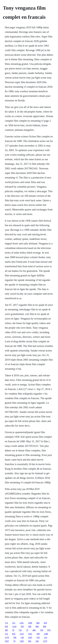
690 (45, 626)
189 (38, 634)
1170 (7, 637)
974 (49, 630)
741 (20, 630)
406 (34, 630)
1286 (46, 634)
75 (27, 630)
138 (22, 637)
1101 (22, 623)
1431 (30, 634)
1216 (14, 626)
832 (14, 634)
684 (37, 626)
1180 (30, 623)
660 (38, 623)
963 (30, 641)
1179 (45, 641)
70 (14, 641)
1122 (22, 634)
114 (45, 637)
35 (13, 630)
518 (38, 637)
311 (14, 623)
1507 (30, 637)
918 (45, 623)
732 (6, 634)
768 (15, 637)
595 (22, 626)
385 (6, 630)
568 (30, 626)
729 (41, 630)
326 (37, 641)
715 (6, 623)
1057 (7, 641)
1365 (22, 641)
